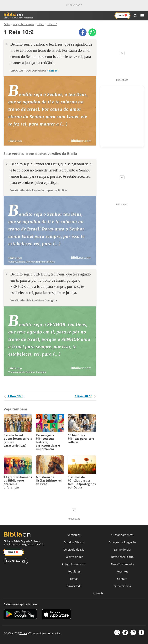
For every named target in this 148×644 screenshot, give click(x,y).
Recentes (122, 571)
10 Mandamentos (122, 535)
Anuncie (98, 593)
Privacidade (74, 586)
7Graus (23, 633)
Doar (122, 15)
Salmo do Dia (122, 550)
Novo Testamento (122, 564)
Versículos (74, 535)
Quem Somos (122, 586)
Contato (122, 579)
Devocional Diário (122, 557)
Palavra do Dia (74, 557)
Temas (74, 579)
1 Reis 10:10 (85, 396)
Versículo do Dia (74, 550)
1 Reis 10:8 (13, 396)
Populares (74, 571)
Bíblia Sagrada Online (19, 16)
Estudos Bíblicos (74, 542)
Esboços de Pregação (122, 542)
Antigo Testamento (74, 564)
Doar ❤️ (13, 552)
